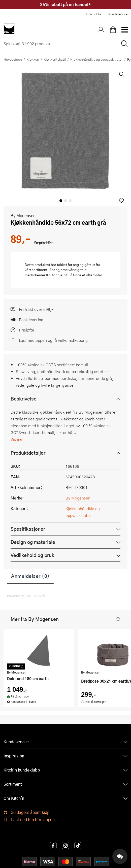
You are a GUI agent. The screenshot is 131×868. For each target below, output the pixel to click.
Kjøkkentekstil (55, 59)
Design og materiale (33, 542)
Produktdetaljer (28, 453)
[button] (121, 201)
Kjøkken (33, 59)
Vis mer (17, 439)
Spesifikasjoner (28, 529)
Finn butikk (94, 14)
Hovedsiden (13, 59)
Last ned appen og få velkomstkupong (53, 340)
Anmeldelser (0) (30, 576)
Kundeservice (118, 14)
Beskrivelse (24, 399)
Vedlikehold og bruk (32, 555)
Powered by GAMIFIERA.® (26, 596)
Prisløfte (27, 330)
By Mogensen (23, 215)
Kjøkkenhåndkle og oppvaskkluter (96, 59)
